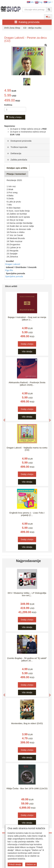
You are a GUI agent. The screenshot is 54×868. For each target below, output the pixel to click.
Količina (8, 105)
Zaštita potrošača (17, 160)
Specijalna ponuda (14, 276)
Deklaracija (14, 153)
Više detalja (27, 352)
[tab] (27, 141)
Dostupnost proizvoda (19, 141)
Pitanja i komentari (16, 174)
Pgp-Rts (9, 270)
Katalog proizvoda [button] (27, 22)
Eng (39, 2)
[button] (3, 419)
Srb (30, 2)
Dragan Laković (13, 264)
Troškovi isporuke (17, 147)
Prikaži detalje (15, 864)
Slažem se (31, 864)
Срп (47, 2)
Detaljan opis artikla (17, 168)
